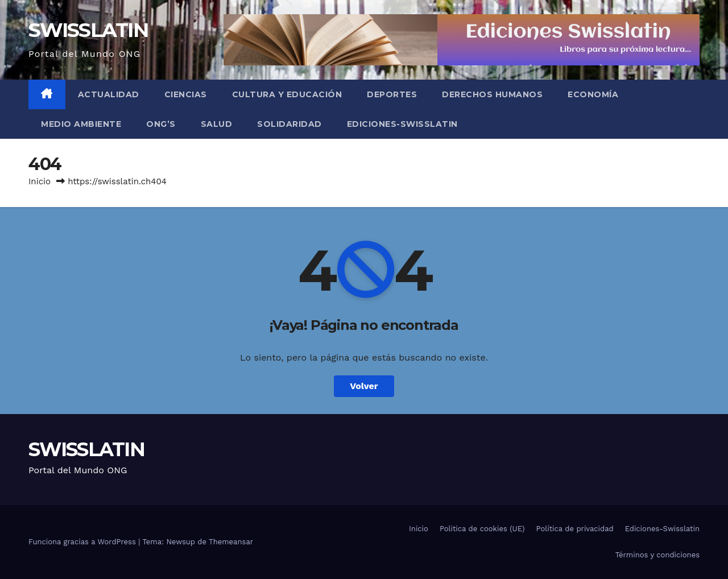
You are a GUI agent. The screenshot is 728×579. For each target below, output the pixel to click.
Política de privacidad (575, 529)
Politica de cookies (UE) (482, 529)
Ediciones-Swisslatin (402, 124)
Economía (593, 94)
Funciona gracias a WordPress (83, 542)
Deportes (392, 94)
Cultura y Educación (287, 94)
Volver (364, 386)
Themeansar (231, 542)
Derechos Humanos (492, 94)
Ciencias (186, 94)
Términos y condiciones (657, 555)
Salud (217, 124)
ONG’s (161, 124)
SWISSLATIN (88, 30)
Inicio (40, 181)
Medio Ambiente (81, 124)
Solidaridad (289, 124)
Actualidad (109, 94)
